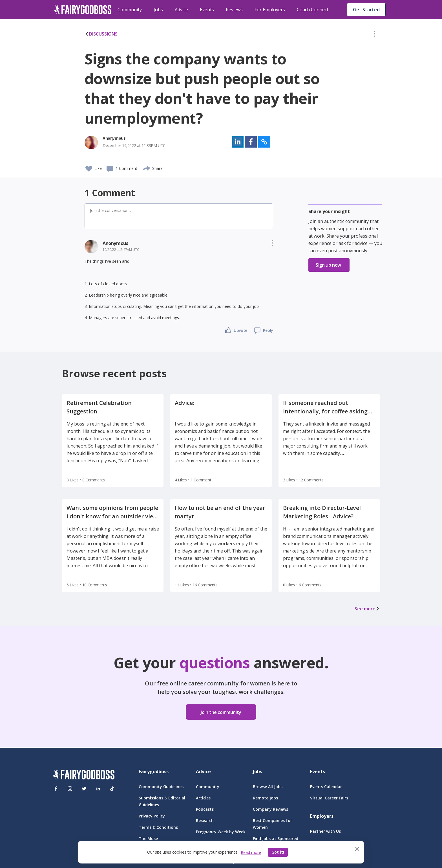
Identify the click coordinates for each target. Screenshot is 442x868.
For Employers (270, 10)
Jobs (158, 10)
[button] (375, 35)
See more (367, 609)
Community (130, 10)
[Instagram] (70, 789)
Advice (181, 10)
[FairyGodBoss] (84, 776)
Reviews (234, 10)
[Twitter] (84, 789)
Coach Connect (313, 10)
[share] (147, 168)
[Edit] (375, 35)
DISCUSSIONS (101, 34)
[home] (83, 10)
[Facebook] (56, 789)
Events (207, 10)
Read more (251, 852)
